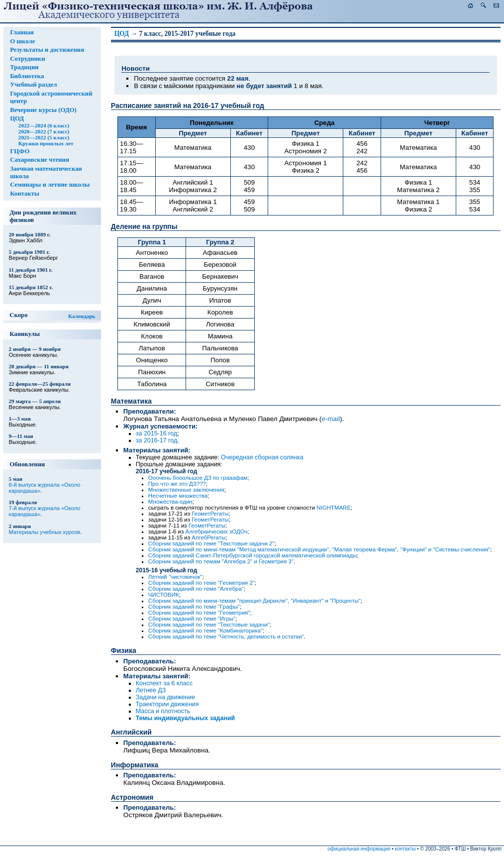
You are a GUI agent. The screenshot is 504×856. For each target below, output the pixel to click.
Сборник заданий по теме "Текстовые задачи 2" (211, 543)
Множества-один (170, 502)
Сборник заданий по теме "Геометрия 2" (202, 583)
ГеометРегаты (210, 514)
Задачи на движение (165, 697)
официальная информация (359, 849)
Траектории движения (167, 704)
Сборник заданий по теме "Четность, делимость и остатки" (226, 637)
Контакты (25, 194)
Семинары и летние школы (50, 185)
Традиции (24, 67)
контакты (405, 849)
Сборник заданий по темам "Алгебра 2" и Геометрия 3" (221, 561)
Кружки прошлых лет (46, 143)
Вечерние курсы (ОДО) (43, 110)
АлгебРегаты (208, 537)
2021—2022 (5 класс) (44, 137)
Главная (22, 32)
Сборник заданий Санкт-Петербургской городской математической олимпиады (252, 555)
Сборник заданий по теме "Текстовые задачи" (209, 625)
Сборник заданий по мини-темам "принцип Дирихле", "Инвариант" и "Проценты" (254, 601)
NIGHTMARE (334, 508)
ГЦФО (20, 151)
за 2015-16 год (156, 433)
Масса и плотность (163, 711)
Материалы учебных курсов (45, 532)
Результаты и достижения (47, 50)
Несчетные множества (178, 496)
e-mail (331, 419)
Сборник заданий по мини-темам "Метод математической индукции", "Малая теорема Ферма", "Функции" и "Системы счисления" (319, 549)
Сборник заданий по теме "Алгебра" (196, 589)
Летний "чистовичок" (175, 577)
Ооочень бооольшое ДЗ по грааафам (198, 478)
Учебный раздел (33, 85)
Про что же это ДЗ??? (177, 484)
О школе (22, 41)
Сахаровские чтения (40, 160)
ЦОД (17, 118)
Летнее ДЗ (151, 690)
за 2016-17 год (156, 440)
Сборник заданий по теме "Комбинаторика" (205, 631)
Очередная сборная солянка (262, 457)
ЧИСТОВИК (164, 595)
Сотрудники (27, 59)
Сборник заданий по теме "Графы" (194, 607)
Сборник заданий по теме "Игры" (192, 619)
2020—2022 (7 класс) (44, 131)
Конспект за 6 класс (164, 683)
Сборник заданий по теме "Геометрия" (199, 613)
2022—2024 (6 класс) (44, 125)
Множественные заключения (186, 490)
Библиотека (27, 76)
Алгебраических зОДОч (216, 532)
